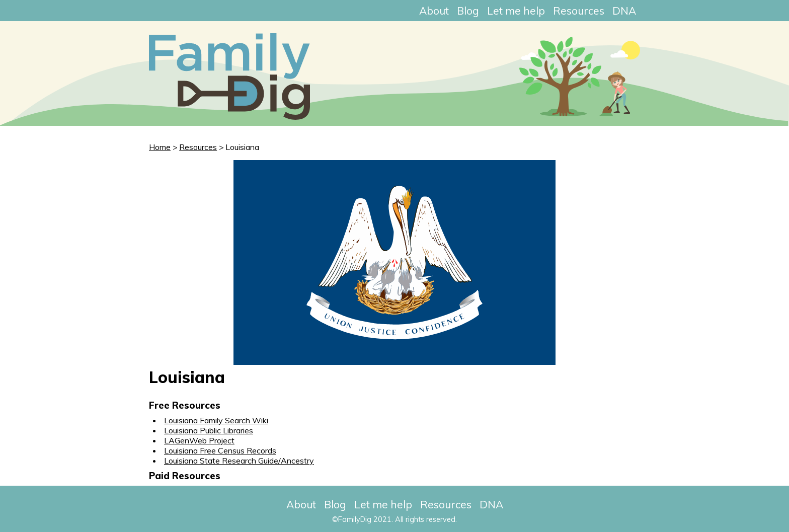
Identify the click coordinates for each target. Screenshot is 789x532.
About (434, 11)
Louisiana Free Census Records (220, 450)
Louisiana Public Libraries (209, 430)
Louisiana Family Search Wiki (216, 420)
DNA (624, 11)
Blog (468, 11)
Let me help (516, 11)
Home (160, 147)
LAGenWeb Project (199, 440)
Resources (579, 11)
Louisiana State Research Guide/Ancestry (239, 461)
